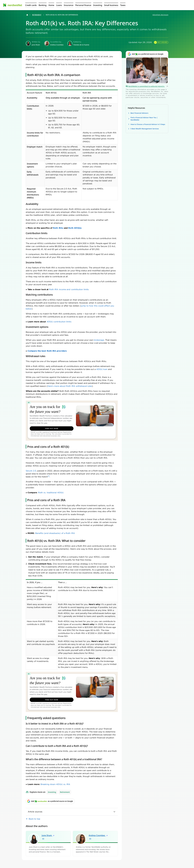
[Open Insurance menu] (69, 5)
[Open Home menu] (51, 5)
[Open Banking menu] (42, 5)
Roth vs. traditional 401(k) (51, 493)
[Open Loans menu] (59, 5)
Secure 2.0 (31, 471)
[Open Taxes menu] (123, 5)
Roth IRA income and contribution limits (69, 289)
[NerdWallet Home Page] (12, 5)
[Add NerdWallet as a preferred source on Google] (147, 55)
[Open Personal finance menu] (83, 5)
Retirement (37, 15)
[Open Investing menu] (98, 5)
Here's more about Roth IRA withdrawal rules (70, 386)
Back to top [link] (34, 819)
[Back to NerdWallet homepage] (27, 15)
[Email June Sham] (43, 839)
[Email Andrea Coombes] (90, 839)
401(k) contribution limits (59, 322)
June (48, 835)
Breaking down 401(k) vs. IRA (55, 784)
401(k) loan (102, 369)
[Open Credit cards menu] (31, 5)
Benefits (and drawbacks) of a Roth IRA (55, 533)
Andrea (98, 835)
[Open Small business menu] (111, 5)
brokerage (99, 340)
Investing (52, 792)
